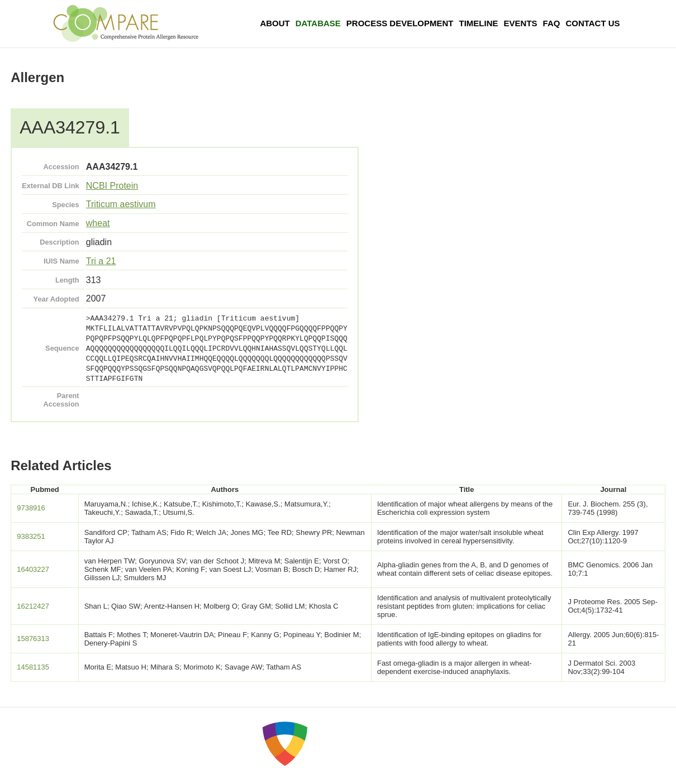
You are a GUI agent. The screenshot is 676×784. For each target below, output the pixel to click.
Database (318, 23)
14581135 (33, 667)
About (275, 23)
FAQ (552, 23)
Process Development (400, 23)
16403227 (33, 569)
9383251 (31, 536)
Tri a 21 (101, 261)
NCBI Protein (112, 186)
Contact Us (592, 23)
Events (521, 23)
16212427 (33, 606)
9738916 (31, 508)
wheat (98, 223)
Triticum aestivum (121, 204)
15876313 (33, 639)
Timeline (479, 23)
